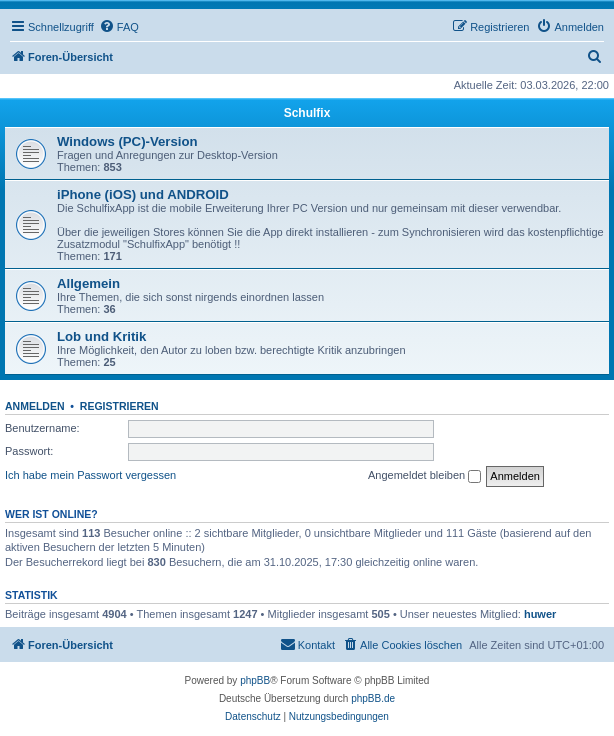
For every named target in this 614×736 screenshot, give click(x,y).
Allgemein (88, 283)
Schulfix (307, 113)
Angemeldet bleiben (424, 476)
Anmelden (35, 406)
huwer (540, 614)
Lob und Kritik (101, 336)
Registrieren (119, 406)
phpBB (255, 680)
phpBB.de (373, 698)
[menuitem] (119, 27)
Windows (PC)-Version (127, 141)
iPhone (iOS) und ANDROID (143, 194)
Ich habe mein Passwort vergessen (90, 475)
